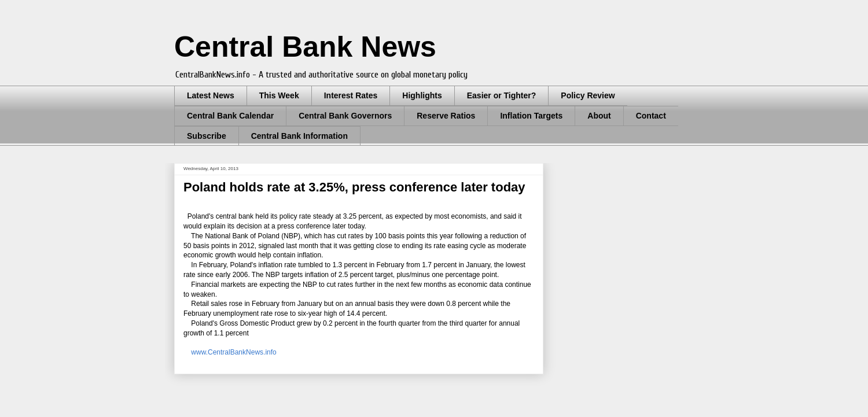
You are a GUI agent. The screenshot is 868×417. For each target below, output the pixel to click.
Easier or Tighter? (502, 95)
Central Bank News (305, 47)
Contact (651, 116)
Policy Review (588, 95)
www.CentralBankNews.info (232, 352)
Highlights (422, 95)
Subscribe (207, 136)
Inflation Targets (531, 116)
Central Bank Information (299, 136)
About (599, 116)
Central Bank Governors (345, 116)
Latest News (211, 95)
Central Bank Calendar (230, 116)
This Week (279, 95)
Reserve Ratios (446, 116)
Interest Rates (351, 95)
